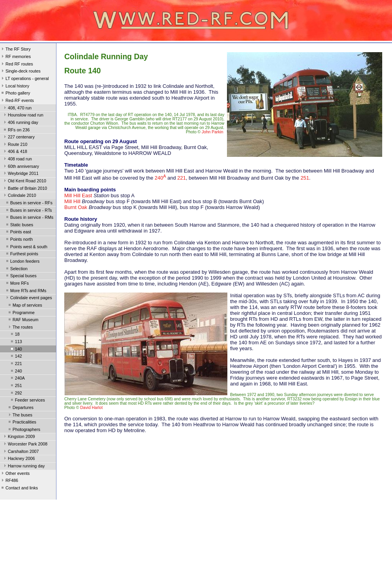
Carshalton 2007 (21, 452)
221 (16, 364)
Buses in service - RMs (29, 218)
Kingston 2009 (19, 437)
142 (16, 357)
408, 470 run (17, 109)
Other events (15, 474)
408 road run (17, 160)
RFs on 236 (16, 131)
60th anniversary (21, 167)
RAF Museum (23, 320)
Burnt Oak (76, 207)
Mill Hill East (78, 195)
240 (16, 372)
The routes (20, 328)
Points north (19, 240)
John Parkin (213, 132)
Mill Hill (72, 201)
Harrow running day (24, 467)
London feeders (22, 262)
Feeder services (27, 401)
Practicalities (22, 423)
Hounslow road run (23, 116)
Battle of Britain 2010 (25, 189)
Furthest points (21, 254)
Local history (15, 87)
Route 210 (15, 145)
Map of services (25, 306)
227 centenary (18, 138)
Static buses (19, 225)
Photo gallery (15, 94)
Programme (21, 313)
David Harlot (92, 408)
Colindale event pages (28, 298)
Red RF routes (16, 65)
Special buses (21, 276)
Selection (16, 269)
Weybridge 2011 (20, 174)
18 (15, 335)
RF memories (15, 57)
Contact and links (19, 489)
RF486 (9, 481)
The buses (20, 416)
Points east (18, 233)
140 (16, 350)
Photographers (24, 430)
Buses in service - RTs (28, 211)
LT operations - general (24, 79)
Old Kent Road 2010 (24, 182)
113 (16, 342)
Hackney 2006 (19, 459)
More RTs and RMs (25, 291)
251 (16, 386)
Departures (20, 408)
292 (16, 394)
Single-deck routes (20, 72)
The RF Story (15, 50)
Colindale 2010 (19, 196)
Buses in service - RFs (29, 204)
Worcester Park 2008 (25, 445)
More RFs (17, 284)
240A (17, 379)
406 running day (20, 123)
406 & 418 (15, 152)
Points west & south (26, 247)
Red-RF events (17, 101)
